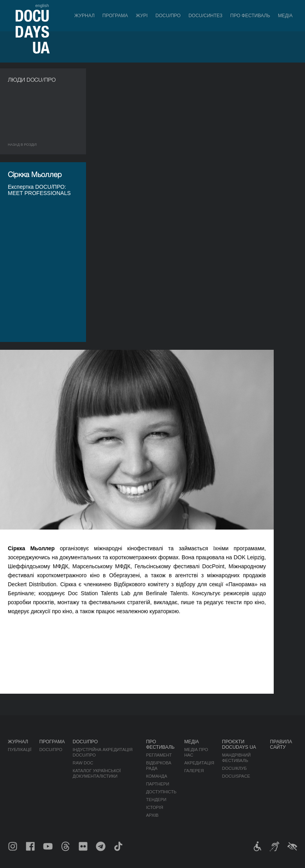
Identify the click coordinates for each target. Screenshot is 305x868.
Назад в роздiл (22, 145)
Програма (115, 16)
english (42, 5)
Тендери (156, 800)
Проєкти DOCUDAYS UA (239, 745)
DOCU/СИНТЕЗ (205, 16)
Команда (156, 776)
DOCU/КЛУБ (234, 768)
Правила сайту (281, 745)
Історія (154, 807)
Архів (152, 815)
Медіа (285, 16)
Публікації (20, 750)
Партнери (157, 784)
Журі (142, 16)
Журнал (84, 16)
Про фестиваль (250, 16)
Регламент (159, 755)
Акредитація (199, 763)
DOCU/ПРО (168, 16)
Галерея (194, 771)
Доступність (161, 792)
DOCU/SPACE (236, 776)
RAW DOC (83, 763)
